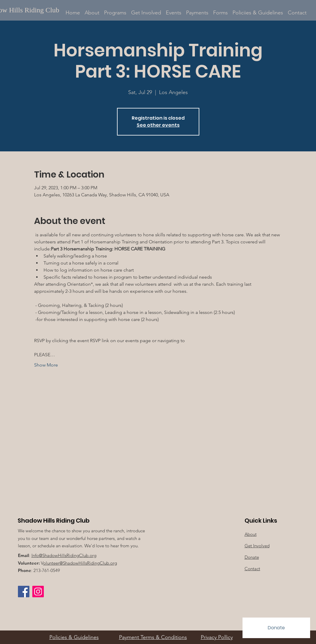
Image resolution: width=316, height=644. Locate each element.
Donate (252, 557)
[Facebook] (24, 592)
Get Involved (257, 546)
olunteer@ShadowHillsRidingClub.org (80, 563)
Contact (252, 569)
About (251, 534)
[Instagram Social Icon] (38, 592)
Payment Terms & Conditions (153, 637)
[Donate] (276, 628)
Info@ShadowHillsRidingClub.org (64, 555)
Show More (46, 365)
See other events (158, 125)
